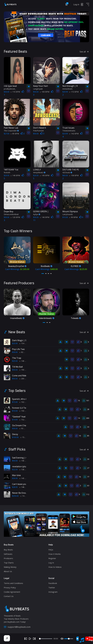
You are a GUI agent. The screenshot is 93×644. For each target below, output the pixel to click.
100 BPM (45, 92)
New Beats (17, 332)
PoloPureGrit (38, 131)
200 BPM (24, 379)
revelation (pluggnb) (22, 466)
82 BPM (24, 352)
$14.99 (15, 420)
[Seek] (46, 639)
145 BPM (45, 175)
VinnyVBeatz (39, 172)
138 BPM (24, 469)
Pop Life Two (18, 349)
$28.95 (15, 487)
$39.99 (15, 478)
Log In (51, 563)
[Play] (30, 639)
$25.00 (15, 343)
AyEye (37, 214)
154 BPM (24, 343)
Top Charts (9, 563)
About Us (8, 571)
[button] (43, 274)
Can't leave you (19, 484)
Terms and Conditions (13, 583)
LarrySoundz (68, 214)
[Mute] (62, 639)
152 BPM (24, 420)
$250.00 (15, 496)
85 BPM (15, 134)
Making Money (10, 567)
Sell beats (8, 554)
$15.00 (15, 402)
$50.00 (15, 370)
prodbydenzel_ (10, 89)
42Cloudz (67, 172)
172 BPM (74, 92)
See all (84, 52)
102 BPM (24, 402)
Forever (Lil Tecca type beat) (26, 408)
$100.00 (15, 437)
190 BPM (24, 370)
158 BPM (74, 175)
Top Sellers (17, 391)
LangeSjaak (38, 89)
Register (52, 558)
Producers (8, 558)
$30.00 (15, 352)
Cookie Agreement (12, 592)
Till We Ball (17, 367)
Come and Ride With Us (23, 376)
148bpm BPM (26, 487)
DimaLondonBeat (11, 214)
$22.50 (15, 469)
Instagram (53, 592)
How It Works (55, 554)
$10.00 (15, 411)
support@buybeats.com (17, 627)
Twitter (52, 588)
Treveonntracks (69, 131)
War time (16, 475)
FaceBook (53, 583)
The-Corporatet (11, 131)
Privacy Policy (10, 588)
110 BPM (15, 92)
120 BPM (15, 217)
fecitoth (7, 172)
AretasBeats (68, 89)
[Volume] (69, 639)
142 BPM (74, 134)
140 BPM (15, 175)
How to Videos (55, 567)
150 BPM (24, 411)
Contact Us (9, 596)
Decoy (15, 434)
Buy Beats (8, 550)
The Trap (17, 358)
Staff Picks (17, 449)
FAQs (51, 550)
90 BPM (73, 217)
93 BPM (24, 428)
